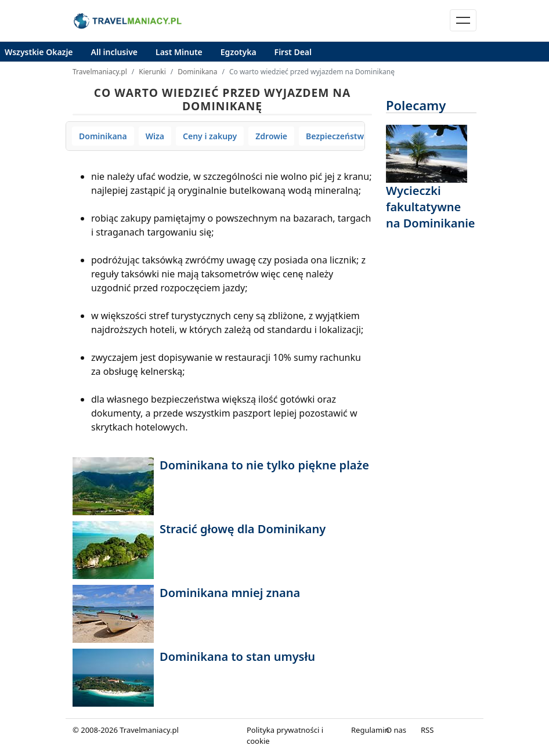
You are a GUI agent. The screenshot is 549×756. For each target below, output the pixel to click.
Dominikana (197, 72)
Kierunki (152, 72)
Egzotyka (239, 52)
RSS (427, 730)
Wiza (155, 136)
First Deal (293, 52)
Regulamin (370, 730)
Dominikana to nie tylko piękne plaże (264, 465)
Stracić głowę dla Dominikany (243, 529)
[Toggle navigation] (463, 20)
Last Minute (179, 52)
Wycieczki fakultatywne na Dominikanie (431, 207)
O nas (396, 730)
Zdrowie (271, 136)
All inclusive (115, 52)
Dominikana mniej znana (230, 593)
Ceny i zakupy (210, 136)
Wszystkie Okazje (39, 52)
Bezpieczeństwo (337, 136)
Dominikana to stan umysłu (237, 656)
